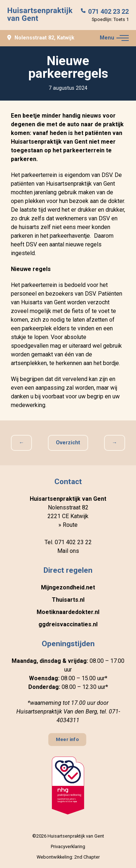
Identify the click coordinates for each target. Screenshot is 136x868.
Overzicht (68, 443)
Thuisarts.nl (68, 600)
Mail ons (68, 551)
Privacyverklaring (68, 846)
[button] (123, 38)
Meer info (67, 740)
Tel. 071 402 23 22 (68, 542)
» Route (68, 525)
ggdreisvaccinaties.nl (68, 624)
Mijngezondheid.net (68, 587)
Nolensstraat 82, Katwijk (41, 38)
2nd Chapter (87, 857)
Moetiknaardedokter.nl (68, 612)
